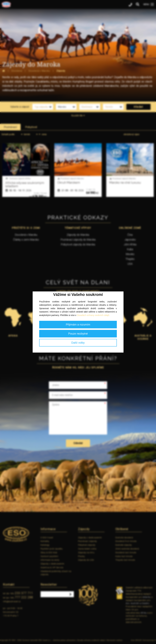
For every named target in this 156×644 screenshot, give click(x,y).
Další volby (78, 343)
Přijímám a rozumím (78, 325)
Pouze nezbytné (78, 334)
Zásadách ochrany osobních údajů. (93, 315)
